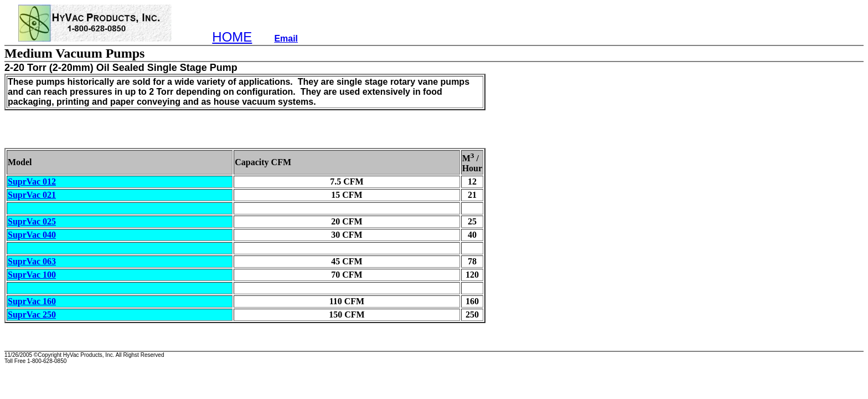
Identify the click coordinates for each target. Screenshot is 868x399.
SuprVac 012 (32, 181)
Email (286, 39)
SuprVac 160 (32, 301)
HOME (232, 37)
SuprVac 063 (32, 261)
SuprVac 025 (32, 221)
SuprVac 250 (32, 314)
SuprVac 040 (32, 235)
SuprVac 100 (32, 275)
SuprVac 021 (32, 195)
